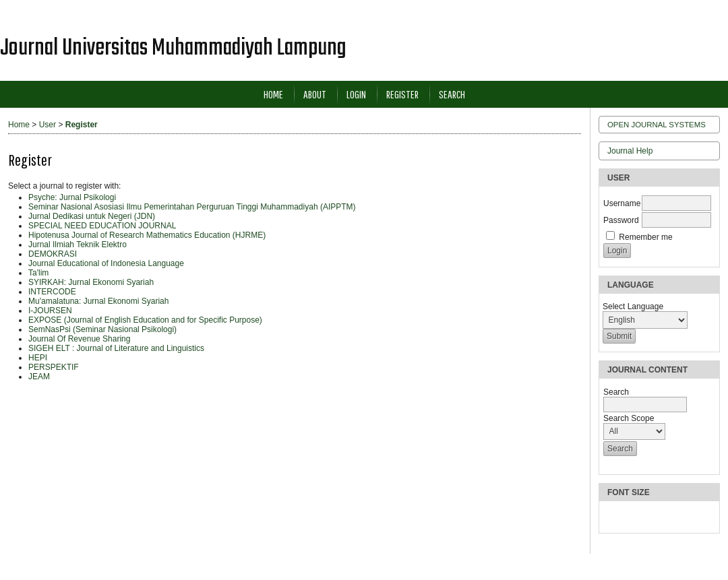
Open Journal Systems (657, 125)
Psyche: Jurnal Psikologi (72, 197)
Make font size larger (658, 517)
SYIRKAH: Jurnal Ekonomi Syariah (91, 282)
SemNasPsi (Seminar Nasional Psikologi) (102, 329)
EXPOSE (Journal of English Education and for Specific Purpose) (145, 320)
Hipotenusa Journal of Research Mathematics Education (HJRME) (147, 235)
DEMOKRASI (53, 254)
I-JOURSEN (50, 311)
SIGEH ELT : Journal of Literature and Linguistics (116, 348)
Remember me (645, 237)
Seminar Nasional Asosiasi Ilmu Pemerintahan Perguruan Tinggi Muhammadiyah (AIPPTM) (192, 207)
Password (621, 220)
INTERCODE (52, 292)
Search (452, 94)
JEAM (39, 377)
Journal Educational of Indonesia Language (106, 263)
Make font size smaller (615, 517)
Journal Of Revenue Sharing (79, 339)
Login (356, 94)
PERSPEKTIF (54, 367)
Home (273, 94)
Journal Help (630, 151)
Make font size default (636, 517)
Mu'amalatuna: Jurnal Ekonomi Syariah (98, 301)
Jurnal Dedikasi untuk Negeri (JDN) (92, 216)
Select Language (633, 307)
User (48, 125)
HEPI (38, 358)
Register (402, 94)
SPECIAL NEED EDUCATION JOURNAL (102, 226)
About (315, 94)
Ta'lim (38, 273)
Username (622, 203)
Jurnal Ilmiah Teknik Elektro (78, 245)
